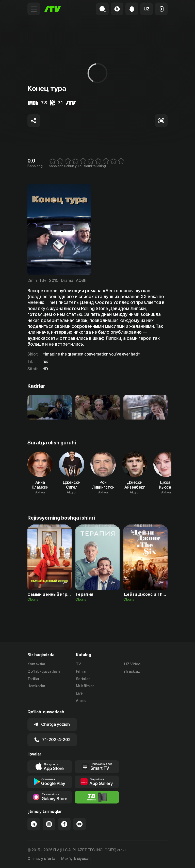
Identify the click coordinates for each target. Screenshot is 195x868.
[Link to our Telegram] (34, 824)
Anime (81, 701)
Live (79, 693)
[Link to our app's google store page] (50, 782)
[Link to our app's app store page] (50, 767)
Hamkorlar (36, 686)
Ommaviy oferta (41, 859)
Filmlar (81, 671)
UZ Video (132, 664)
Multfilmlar (85, 686)
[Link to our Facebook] (64, 824)
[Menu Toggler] (34, 9)
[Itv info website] (97, 797)
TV (78, 664)
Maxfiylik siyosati (76, 859)
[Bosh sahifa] (53, 9)
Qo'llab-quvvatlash (44, 671)
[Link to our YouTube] (79, 824)
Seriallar (83, 679)
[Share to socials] (34, 121)
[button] (147, 9)
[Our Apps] (97, 767)
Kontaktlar (36, 664)
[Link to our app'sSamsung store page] (50, 797)
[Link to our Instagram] (49, 824)
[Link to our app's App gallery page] (97, 782)
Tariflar (34, 679)
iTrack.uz (132, 671)
